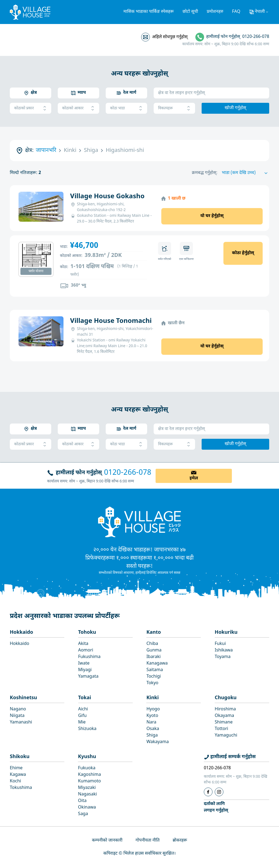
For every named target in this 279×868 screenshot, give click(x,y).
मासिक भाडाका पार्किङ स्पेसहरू (149, 12)
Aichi (83, 709)
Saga (83, 814)
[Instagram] (219, 792)
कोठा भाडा (126, 108)
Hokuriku (226, 633)
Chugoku (226, 698)
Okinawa (87, 808)
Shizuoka (87, 729)
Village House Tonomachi (111, 321)
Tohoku (87, 633)
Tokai (85, 698)
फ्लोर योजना (36, 271)
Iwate (84, 664)
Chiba (152, 644)
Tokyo (152, 683)
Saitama (155, 670)
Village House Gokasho (107, 197)
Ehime (16, 768)
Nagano (18, 709)
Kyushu (87, 757)
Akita (83, 644)
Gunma (154, 651)
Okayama (224, 716)
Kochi (15, 781)
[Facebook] (208, 792)
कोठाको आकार (78, 108)
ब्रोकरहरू (180, 841)
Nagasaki (87, 795)
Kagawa (18, 775)
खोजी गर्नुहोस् (236, 108)
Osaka (153, 729)
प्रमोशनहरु (215, 12)
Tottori (221, 729)
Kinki (152, 698)
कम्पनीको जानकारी (107, 841)
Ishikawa (224, 651)
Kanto (154, 633)
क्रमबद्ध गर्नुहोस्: (205, 173)
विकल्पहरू (174, 108)
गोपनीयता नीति (147, 841)
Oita (82, 801)
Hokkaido (22, 633)
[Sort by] (245, 173)
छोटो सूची (190, 12)
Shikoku (20, 757)
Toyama (223, 657)
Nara (151, 723)
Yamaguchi (226, 736)
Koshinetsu (23, 698)
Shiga (152, 736)
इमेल (194, 478)
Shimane (224, 723)
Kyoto (152, 716)
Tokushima (21, 788)
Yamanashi (21, 723)
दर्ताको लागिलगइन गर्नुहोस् (216, 807)
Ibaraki (153, 657)
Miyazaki (87, 788)
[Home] (139, 522)
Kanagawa (157, 664)
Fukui (220, 644)
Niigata (17, 716)
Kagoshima (89, 775)
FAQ (236, 12)
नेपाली (260, 12)
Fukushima (89, 657)
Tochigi (154, 677)
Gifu (82, 716)
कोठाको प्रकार (31, 108)
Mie (82, 723)
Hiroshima (225, 709)
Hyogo (153, 709)
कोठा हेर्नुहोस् (243, 253)
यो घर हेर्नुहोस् (212, 216)
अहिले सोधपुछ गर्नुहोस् (170, 37)
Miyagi (85, 670)
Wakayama (157, 742)
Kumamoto (89, 781)
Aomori (86, 651)
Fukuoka (87, 768)
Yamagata (88, 677)
